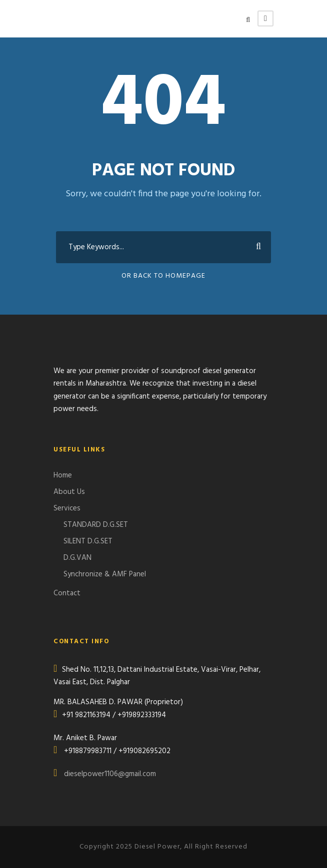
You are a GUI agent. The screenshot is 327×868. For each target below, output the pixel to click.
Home (63, 475)
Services (67, 508)
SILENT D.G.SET (88, 541)
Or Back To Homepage (163, 276)
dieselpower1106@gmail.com (110, 774)
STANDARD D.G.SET (96, 525)
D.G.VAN (77, 558)
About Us (69, 492)
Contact (67, 593)
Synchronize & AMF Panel (105, 574)
